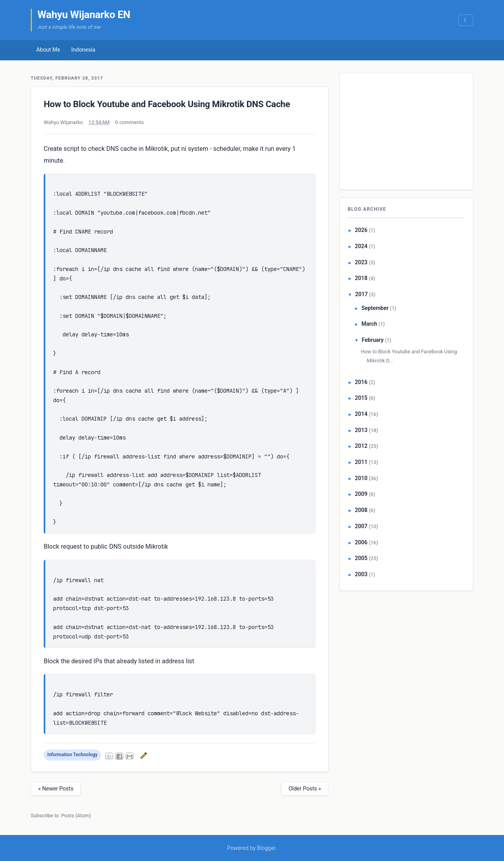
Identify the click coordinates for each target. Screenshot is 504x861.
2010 (361, 478)
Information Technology (72, 755)
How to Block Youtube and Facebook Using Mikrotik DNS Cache (167, 104)
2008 (361, 510)
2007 (361, 526)
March (369, 324)
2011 (361, 462)
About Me (48, 50)
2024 (361, 246)
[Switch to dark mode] (466, 20)
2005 (361, 558)
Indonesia (83, 50)
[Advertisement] (407, 130)
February (373, 340)
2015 (361, 398)
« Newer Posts (56, 789)
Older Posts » (305, 789)
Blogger (266, 848)
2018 (361, 278)
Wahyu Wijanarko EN (84, 15)
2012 (361, 446)
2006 (361, 542)
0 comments (129, 122)
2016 (361, 382)
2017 (361, 294)
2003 (361, 574)
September (375, 308)
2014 (361, 414)
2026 (361, 230)
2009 (361, 494)
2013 (361, 430)
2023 (361, 262)
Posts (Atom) (76, 816)
